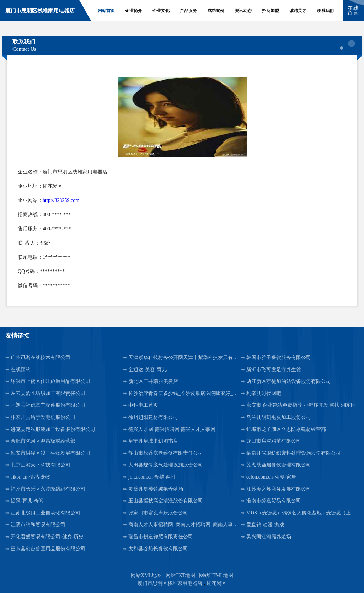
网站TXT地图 (180, 575)
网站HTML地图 (216, 575)
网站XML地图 (146, 575)
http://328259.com (61, 200)
